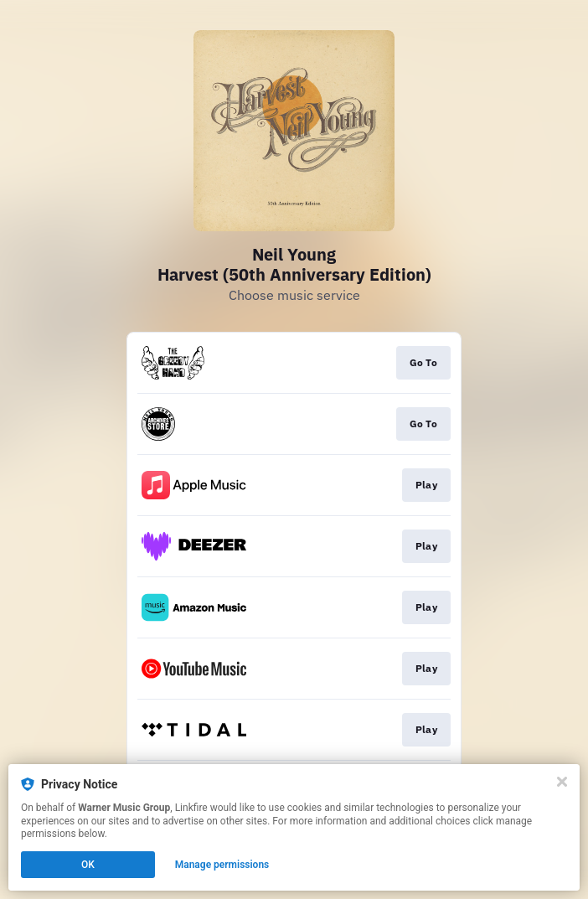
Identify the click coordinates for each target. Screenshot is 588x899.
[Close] (562, 782)
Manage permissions (222, 865)
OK (88, 865)
